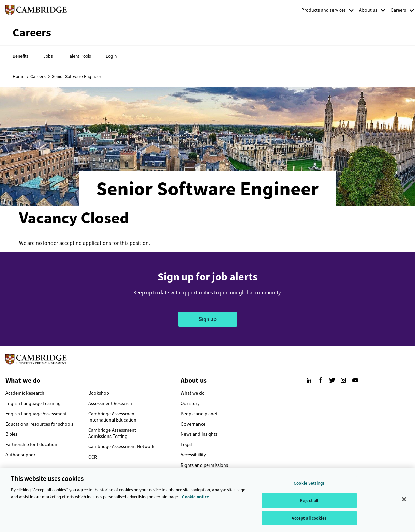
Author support (21, 455)
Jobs (48, 56)
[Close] (404, 502)
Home (18, 76)
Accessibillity (193, 455)
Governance (193, 424)
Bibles (11, 434)
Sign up (208, 319)
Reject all (309, 503)
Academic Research (25, 393)
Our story (190, 404)
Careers (398, 10)
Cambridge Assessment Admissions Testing (112, 433)
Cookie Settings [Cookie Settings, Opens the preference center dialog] (309, 486)
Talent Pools (79, 56)
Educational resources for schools (39, 424)
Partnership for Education (31, 445)
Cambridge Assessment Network (121, 447)
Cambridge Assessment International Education (112, 417)
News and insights (199, 434)
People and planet (199, 414)
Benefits (21, 56)
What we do (193, 393)
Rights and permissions (204, 465)
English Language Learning (33, 404)
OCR (93, 457)
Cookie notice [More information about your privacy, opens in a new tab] (196, 499)
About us (368, 10)
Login (111, 56)
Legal (186, 445)
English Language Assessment (36, 414)
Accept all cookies (309, 521)
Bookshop (99, 393)
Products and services (324, 10)
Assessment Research (110, 404)
